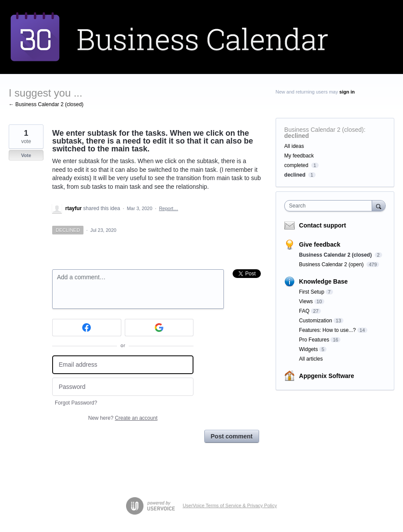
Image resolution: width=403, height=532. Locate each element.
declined (297, 136)
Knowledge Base (323, 281)
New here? (123, 418)
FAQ (304, 311)
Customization (316, 321)
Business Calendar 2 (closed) (324, 130)
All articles (311, 359)
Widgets (308, 349)
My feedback (299, 156)
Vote (26, 155)
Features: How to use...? (328, 330)
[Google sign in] (159, 328)
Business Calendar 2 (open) (332, 264)
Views (306, 301)
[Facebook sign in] (87, 328)
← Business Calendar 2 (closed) (46, 104)
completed (296, 165)
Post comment (232, 436)
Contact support (323, 225)
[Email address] (123, 365)
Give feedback (320, 244)
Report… (169, 208)
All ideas (294, 146)
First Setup (312, 292)
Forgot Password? (76, 403)
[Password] (123, 387)
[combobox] (330, 206)
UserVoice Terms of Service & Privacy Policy (230, 505)
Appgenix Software (327, 376)
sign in (347, 92)
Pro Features (314, 340)
